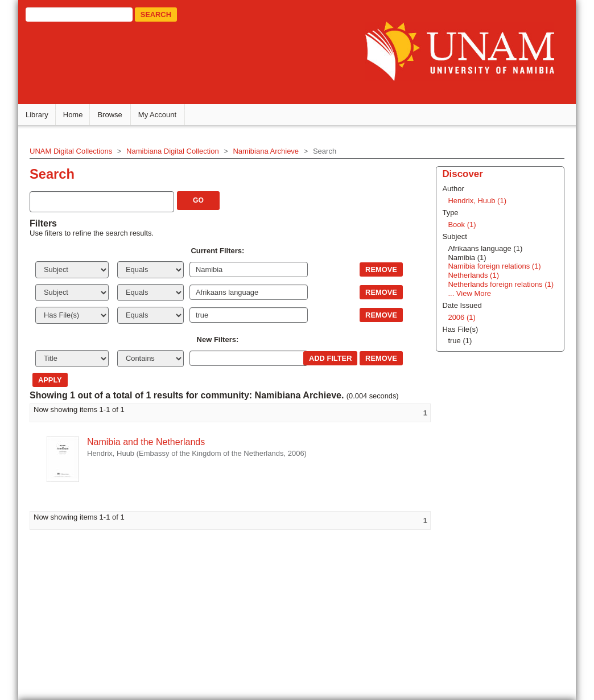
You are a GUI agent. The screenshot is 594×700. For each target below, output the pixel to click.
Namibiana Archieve (269, 150)
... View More (468, 293)
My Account (161, 114)
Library (40, 114)
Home (77, 114)
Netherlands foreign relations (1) (499, 284)
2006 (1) (460, 316)
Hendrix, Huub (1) (475, 200)
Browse (113, 114)
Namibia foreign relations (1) (492, 265)
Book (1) (460, 224)
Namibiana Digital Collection (176, 150)
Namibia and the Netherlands (149, 441)
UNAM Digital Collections (74, 150)
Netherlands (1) (472, 275)
